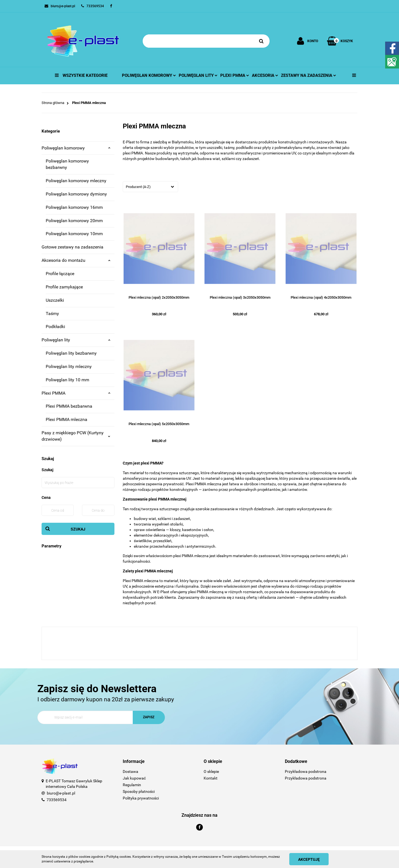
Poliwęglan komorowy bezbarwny (67, 164)
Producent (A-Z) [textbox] (138, 187)
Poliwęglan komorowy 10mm (74, 234)
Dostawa (131, 771)
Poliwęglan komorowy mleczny (76, 181)
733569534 (57, 800)
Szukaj (78, 529)
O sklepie (211, 771)
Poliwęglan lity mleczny (69, 366)
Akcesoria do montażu (76, 260)
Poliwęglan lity (198, 75)
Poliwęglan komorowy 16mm (74, 207)
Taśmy (52, 314)
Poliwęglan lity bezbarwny (71, 353)
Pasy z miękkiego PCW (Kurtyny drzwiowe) (76, 436)
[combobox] (150, 187)
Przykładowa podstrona (306, 771)
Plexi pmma (235, 75)
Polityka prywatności (141, 798)
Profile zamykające (64, 287)
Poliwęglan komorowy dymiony (76, 194)
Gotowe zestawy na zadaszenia (72, 247)
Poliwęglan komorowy (149, 75)
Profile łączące (60, 274)
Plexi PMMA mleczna (66, 419)
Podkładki (55, 327)
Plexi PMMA (76, 393)
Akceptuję (309, 859)
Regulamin (132, 785)
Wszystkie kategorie (81, 75)
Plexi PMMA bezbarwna (69, 406)
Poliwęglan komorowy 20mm (74, 221)
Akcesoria (265, 75)
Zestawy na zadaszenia (309, 75)
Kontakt (211, 778)
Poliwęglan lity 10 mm (67, 380)
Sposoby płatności (139, 791)
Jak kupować (134, 778)
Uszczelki (55, 300)
